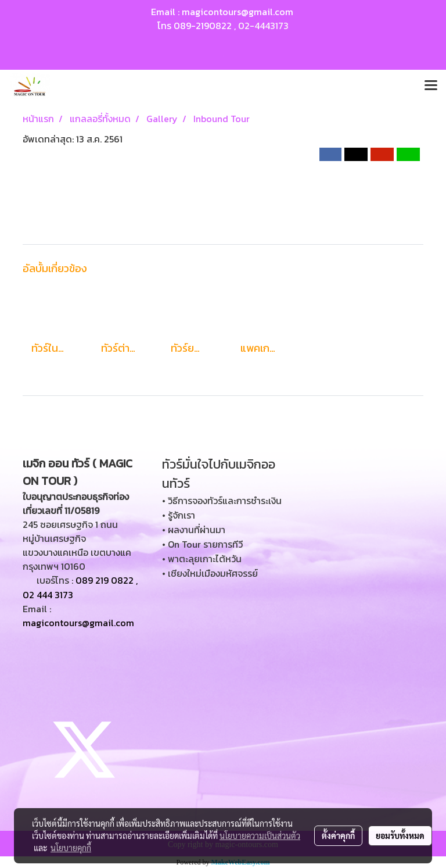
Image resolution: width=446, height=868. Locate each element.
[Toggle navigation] (431, 86)
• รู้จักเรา (179, 515)
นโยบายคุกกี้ (71, 848)
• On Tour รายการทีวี (202, 544)
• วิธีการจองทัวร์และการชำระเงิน (222, 501)
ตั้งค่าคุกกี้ (338, 835)
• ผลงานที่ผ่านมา (194, 530)
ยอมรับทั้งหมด (400, 835)
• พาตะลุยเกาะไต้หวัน (202, 559)
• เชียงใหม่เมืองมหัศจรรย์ (210, 573)
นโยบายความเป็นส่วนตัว (260, 835)
